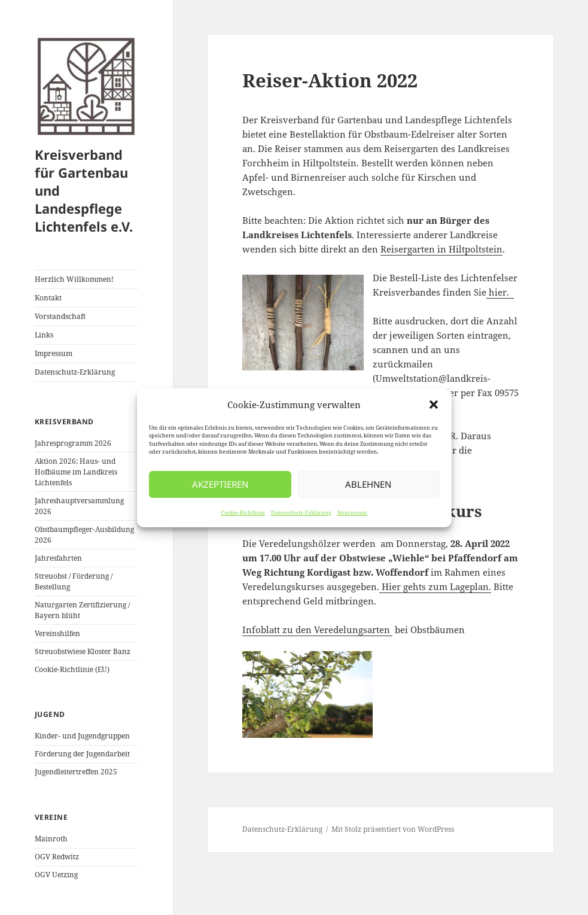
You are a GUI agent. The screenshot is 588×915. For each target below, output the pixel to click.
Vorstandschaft (60, 316)
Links (44, 335)
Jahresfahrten (58, 558)
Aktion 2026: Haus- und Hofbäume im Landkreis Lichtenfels (76, 472)
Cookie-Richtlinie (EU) (72, 669)
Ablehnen (368, 484)
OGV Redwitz (57, 857)
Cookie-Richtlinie (243, 513)
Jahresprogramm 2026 (73, 443)
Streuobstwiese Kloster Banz (83, 651)
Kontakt (48, 298)
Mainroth (51, 839)
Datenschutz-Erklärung (301, 513)
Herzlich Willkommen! (74, 279)
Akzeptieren (220, 484)
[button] (434, 405)
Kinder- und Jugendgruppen (82, 736)
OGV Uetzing (56, 875)
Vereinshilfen (57, 633)
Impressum (352, 513)
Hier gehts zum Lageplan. (435, 586)
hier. (500, 292)
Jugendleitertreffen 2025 (76, 772)
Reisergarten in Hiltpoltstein (441, 249)
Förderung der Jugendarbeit (82, 754)
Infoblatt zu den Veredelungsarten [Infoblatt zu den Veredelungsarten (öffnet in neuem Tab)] (316, 630)
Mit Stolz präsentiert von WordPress (393, 829)
